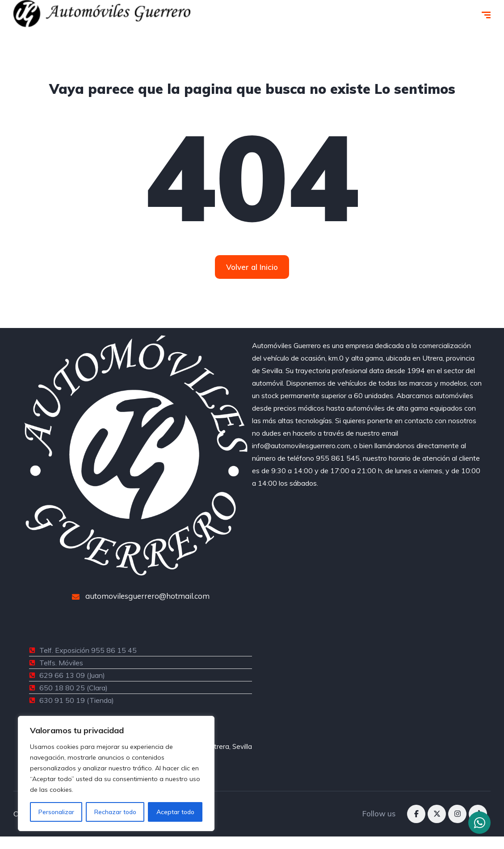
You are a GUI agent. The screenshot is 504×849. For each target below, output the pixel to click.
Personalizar (56, 812)
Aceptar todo (175, 812)
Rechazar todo (115, 812)
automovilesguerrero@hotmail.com (141, 596)
